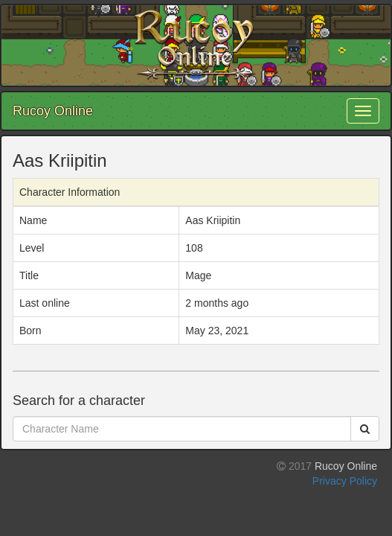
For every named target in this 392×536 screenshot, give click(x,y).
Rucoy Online (53, 111)
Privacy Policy (345, 481)
